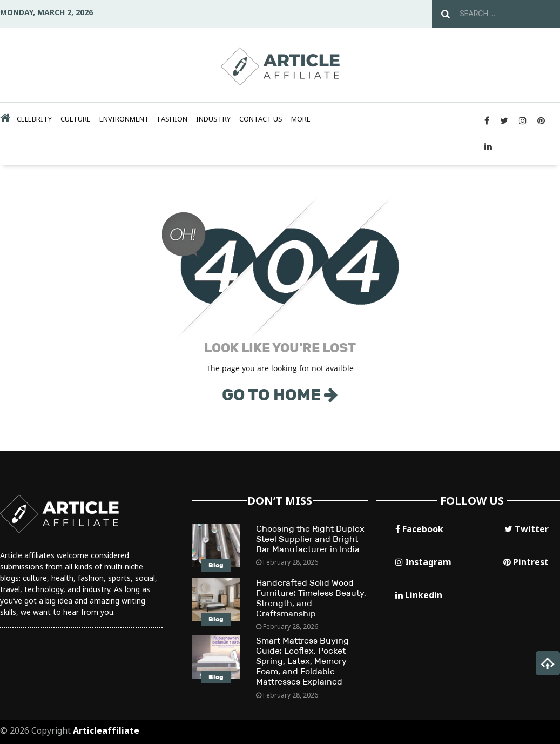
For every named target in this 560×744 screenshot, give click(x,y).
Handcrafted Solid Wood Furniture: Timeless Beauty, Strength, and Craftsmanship (311, 598)
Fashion (173, 119)
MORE (301, 119)
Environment (124, 119)
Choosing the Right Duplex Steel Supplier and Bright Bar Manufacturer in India (310, 539)
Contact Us (261, 119)
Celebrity (34, 119)
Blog (216, 565)
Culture (76, 119)
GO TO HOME (280, 395)
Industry (213, 119)
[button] (548, 663)
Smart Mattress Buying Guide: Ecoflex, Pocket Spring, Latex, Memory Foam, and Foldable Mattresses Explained (302, 661)
